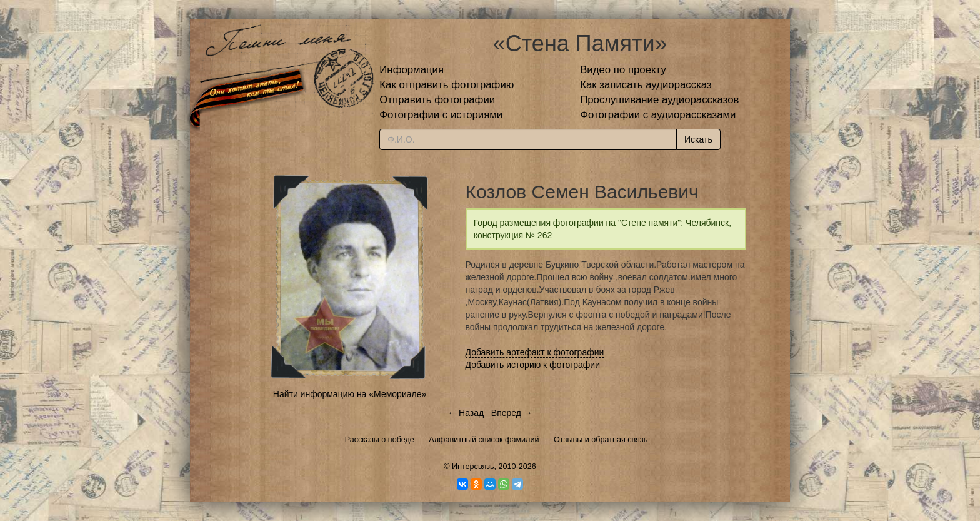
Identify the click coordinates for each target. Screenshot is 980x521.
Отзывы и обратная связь (601, 440)
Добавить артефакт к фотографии (535, 352)
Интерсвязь (473, 467)
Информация (412, 70)
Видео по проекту (623, 70)
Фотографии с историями (441, 115)
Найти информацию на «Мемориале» (350, 394)
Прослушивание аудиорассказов (659, 100)
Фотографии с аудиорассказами (658, 115)
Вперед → (512, 413)
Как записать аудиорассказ (646, 85)
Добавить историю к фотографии (533, 365)
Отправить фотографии (437, 100)
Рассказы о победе (380, 440)
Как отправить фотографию (447, 85)
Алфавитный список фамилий (484, 440)
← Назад (466, 413)
